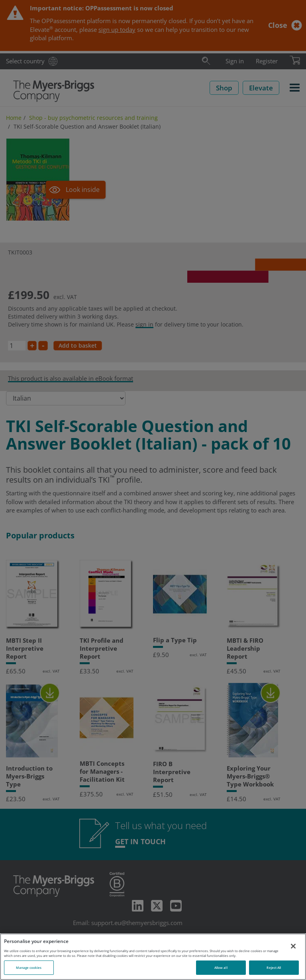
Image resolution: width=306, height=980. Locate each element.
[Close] (293, 946)
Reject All (274, 967)
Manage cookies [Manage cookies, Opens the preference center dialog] (29, 967)
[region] (153, 957)
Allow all (221, 967)
